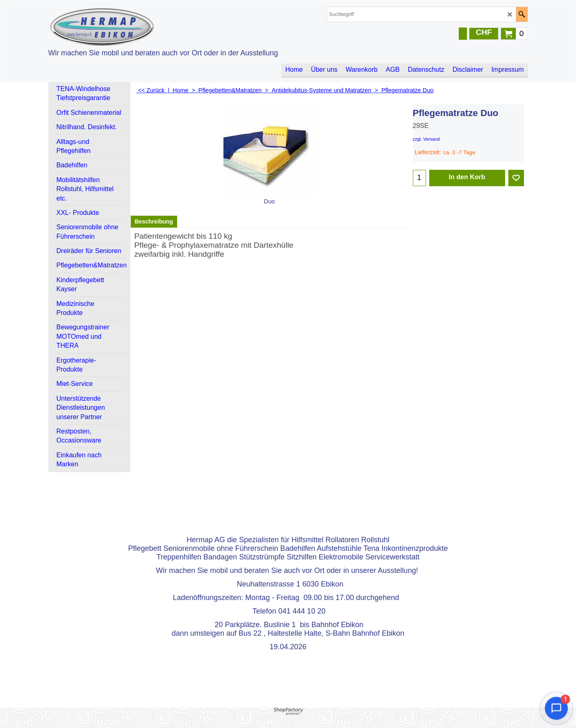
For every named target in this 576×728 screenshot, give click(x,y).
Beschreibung (154, 221)
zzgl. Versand (426, 139)
